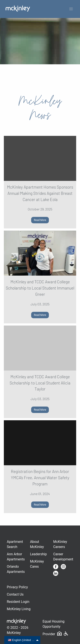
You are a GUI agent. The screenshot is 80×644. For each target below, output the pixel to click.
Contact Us (15, 594)
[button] (71, 9)
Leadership (39, 554)
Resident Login (18, 602)
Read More (40, 220)
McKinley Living (19, 609)
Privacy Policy (17, 587)
